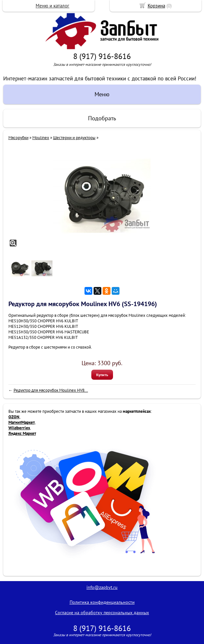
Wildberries (19, 428)
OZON (14, 417)
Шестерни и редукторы (74, 138)
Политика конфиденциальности (102, 602)
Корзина (156, 6)
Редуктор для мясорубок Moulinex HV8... (51, 390)
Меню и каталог (52, 6)
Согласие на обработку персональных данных (102, 613)
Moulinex (41, 138)
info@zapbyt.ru (102, 587)
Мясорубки (18, 138)
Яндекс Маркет (22, 433)
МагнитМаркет (22, 422)
